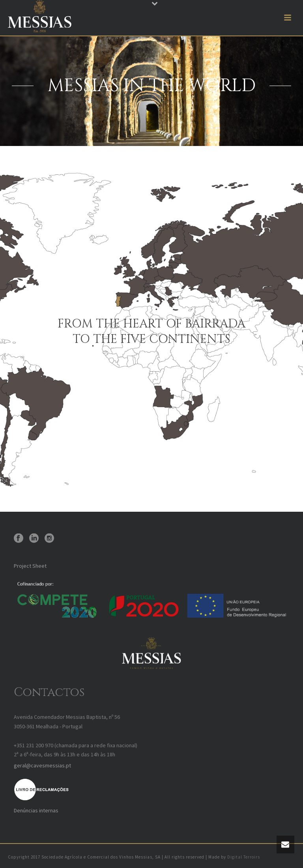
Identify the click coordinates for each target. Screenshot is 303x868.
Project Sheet (30, 566)
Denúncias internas (36, 810)
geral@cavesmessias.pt (42, 765)
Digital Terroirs (244, 857)
